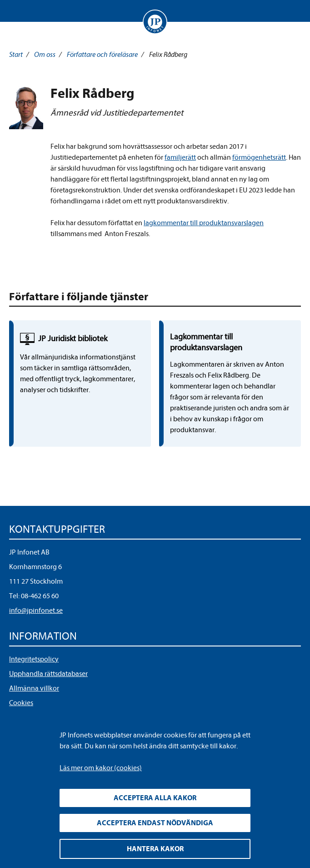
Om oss (45, 55)
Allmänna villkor (34, 688)
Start (16, 55)
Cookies (21, 703)
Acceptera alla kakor (155, 798)
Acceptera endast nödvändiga (155, 823)
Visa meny (18, 11)
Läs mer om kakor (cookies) (101, 768)
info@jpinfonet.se (36, 611)
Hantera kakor (155, 849)
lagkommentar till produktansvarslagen (204, 223)
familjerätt (180, 157)
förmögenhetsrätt (259, 157)
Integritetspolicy (34, 659)
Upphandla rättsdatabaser (48, 674)
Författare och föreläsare (102, 55)
